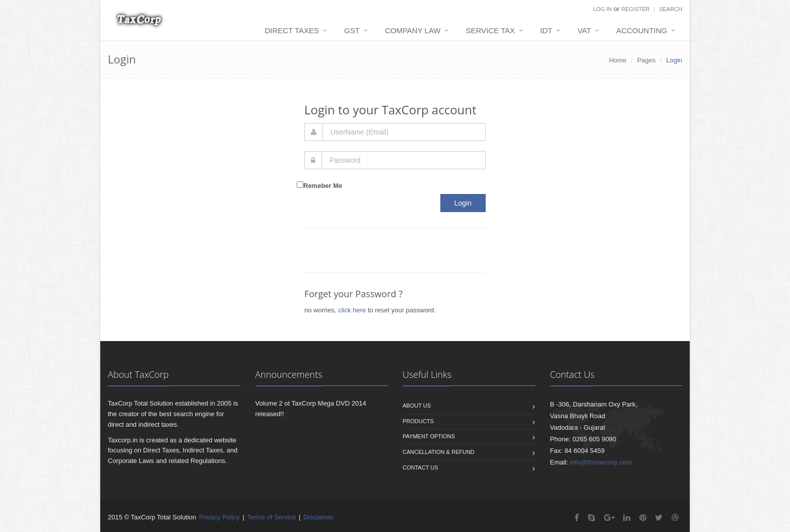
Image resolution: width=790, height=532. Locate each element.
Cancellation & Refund (439, 452)
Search (671, 9)
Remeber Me (323, 186)
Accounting (642, 30)
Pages (646, 60)
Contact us (420, 468)
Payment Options (429, 436)
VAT (584, 30)
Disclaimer (319, 517)
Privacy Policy (219, 517)
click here (352, 310)
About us (417, 406)
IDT (546, 30)
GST (352, 30)
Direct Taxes (292, 30)
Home (618, 60)
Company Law (413, 30)
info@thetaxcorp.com (601, 462)
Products (418, 421)
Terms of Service (271, 517)
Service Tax (490, 30)
